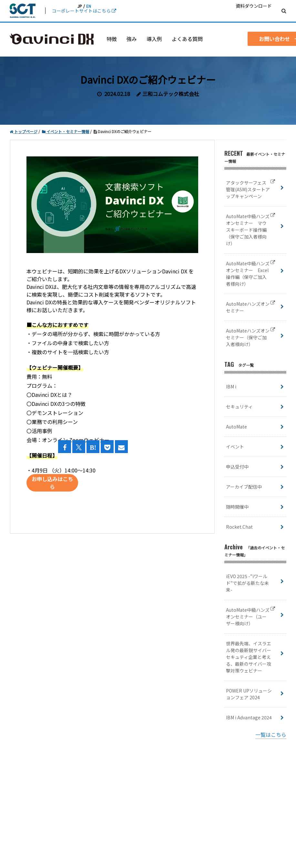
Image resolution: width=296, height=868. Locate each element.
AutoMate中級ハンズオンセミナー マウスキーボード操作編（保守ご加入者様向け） (250, 230)
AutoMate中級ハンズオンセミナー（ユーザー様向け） (250, 617)
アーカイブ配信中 (244, 487)
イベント (235, 447)
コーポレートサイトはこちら (84, 11)
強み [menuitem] (132, 39)
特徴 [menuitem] (112, 39)
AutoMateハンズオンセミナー (250, 307)
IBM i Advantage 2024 (249, 717)
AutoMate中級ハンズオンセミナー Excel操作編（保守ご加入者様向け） (250, 274)
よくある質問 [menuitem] (187, 39)
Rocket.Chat (239, 527)
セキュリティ (239, 407)
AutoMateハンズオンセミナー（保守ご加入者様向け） (250, 338)
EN (89, 6)
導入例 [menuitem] (154, 39)
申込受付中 (237, 467)
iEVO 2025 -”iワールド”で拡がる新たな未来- (247, 583)
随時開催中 (237, 507)
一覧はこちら (271, 735)
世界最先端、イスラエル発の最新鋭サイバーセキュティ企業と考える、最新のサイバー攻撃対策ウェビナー (249, 657)
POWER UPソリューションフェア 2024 (249, 694)
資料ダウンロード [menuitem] (254, 6)
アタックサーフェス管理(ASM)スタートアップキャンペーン (250, 190)
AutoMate (236, 427)
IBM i (231, 386)
